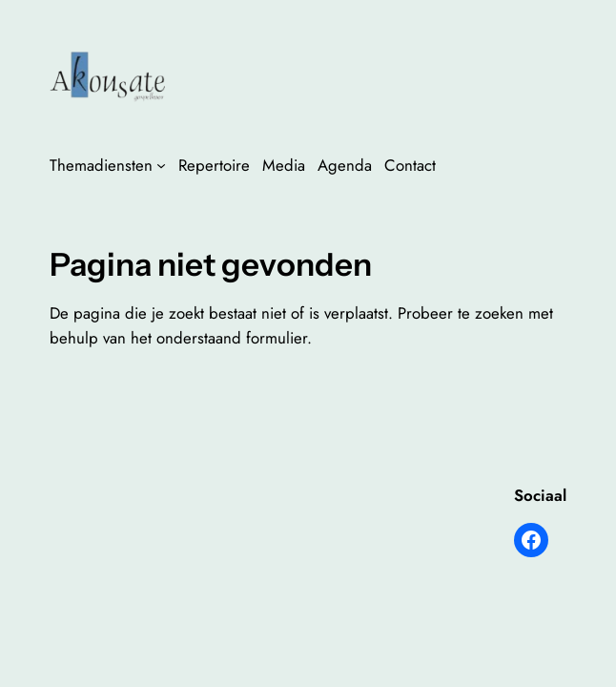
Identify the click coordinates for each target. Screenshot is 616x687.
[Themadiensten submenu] (161, 165)
